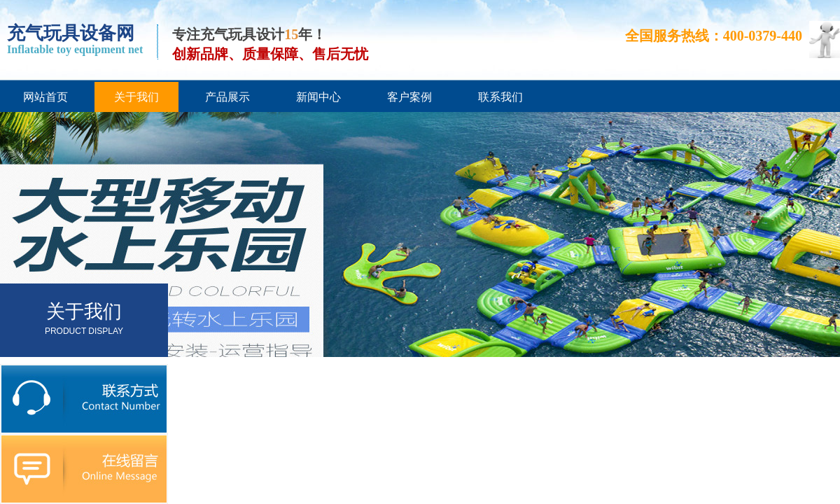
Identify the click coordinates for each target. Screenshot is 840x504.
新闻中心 (318, 97)
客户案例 (409, 97)
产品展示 (227, 97)
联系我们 (500, 97)
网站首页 (45, 97)
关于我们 (136, 97)
